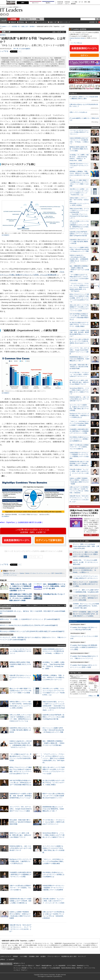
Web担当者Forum (47, 966)
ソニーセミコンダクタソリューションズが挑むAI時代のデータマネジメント (20, 651)
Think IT (38, 966)
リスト (19, 51)
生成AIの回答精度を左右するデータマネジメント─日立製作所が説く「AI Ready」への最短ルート (53, 651)
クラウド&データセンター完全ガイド (24, 966)
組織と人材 (53, 22)
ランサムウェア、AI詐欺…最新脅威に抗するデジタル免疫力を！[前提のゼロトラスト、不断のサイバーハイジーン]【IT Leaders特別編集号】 (33, 638)
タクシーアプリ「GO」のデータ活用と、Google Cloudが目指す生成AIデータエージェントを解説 (21, 809)
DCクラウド (35, 3)
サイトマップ (82, 956)
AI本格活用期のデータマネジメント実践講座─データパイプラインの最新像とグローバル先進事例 (53, 888)
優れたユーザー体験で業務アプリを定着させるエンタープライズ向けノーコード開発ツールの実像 (20, 691)
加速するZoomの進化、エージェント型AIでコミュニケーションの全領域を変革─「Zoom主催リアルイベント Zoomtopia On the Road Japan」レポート (54, 706)
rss (7, 14)
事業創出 (22, 22)
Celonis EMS (59, 573)
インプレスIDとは (76, 43)
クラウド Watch (71, 966)
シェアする (4, 51)
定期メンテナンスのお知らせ (78, 112)
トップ (4, 21)
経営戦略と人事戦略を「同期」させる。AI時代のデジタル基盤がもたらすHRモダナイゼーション (53, 677)
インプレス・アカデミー (20, 970)
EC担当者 (67, 2)
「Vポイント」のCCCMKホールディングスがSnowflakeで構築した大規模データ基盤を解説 (53, 861)
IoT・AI (81, 2)
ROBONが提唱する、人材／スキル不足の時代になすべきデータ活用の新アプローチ (20, 848)
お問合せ (2, 959)
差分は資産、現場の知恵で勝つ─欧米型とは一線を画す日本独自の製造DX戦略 (20, 822)
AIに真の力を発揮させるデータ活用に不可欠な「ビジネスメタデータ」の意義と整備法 (53, 783)
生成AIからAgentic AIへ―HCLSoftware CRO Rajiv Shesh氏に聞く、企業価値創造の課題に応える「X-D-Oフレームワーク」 (79, 259)
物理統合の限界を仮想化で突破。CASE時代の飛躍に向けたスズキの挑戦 (20, 664)
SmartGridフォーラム (83, 966)
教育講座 (73, 4)
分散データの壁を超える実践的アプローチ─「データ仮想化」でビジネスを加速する (20, 888)
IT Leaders (11, 10)
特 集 (38, 19)
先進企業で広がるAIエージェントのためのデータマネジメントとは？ (20, 677)
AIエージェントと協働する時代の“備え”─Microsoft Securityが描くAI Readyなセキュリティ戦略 (53, 730)
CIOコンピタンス (65, 22)
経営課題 (13, 19)
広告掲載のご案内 (34, 956)
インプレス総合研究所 (59, 966)
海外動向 (32, 26)
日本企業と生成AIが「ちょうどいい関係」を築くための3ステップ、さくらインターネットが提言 (53, 901)
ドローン (67, 4)
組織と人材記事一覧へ (59, 32)
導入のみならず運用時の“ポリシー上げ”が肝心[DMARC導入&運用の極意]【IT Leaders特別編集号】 (32, 631)
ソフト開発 (74, 2)
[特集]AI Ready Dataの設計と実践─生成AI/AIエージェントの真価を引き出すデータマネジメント (84, 513)
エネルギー (60, 4)
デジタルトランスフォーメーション (40, 573)
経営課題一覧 (16, 26)
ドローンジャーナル (89, 968)
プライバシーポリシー (54, 956)
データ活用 (31, 22)
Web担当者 (60, 2)
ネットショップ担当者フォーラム (23, 968)
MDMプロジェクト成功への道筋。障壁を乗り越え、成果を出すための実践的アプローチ (20, 835)
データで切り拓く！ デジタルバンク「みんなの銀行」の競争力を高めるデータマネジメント (54, 822)
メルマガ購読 (23, 956)
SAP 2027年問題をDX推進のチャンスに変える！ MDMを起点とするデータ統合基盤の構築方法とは (20, 783)
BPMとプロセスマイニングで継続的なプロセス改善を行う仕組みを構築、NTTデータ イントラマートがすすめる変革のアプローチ (79, 298)
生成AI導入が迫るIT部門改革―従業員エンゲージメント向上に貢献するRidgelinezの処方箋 (53, 717)
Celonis (27, 573)
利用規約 (15, 956)
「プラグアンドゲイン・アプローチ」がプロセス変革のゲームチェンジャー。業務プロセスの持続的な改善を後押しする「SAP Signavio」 (53, 758)
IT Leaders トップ (5, 26)
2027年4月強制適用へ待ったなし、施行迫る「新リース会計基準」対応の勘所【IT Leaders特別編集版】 (33, 612)
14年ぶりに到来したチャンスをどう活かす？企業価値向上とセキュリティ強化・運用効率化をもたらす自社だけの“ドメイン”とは (79, 225)
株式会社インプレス (19, 963)
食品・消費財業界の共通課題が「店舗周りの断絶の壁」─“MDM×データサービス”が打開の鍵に (54, 743)
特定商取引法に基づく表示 (69, 956)
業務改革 (13, 22)
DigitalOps (6, 573)
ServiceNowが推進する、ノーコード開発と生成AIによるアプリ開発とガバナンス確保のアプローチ (53, 835)
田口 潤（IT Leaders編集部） (22, 49)
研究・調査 (87, 2)
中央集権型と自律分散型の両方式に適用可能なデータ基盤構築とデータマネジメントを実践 (20, 874)
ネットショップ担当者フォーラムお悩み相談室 (47, 968)
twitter (1, 14)
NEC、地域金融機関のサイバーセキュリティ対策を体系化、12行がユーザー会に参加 (54, 586)
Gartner (22, 573)
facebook (4, 14)
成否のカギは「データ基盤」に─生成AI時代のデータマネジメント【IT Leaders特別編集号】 (30, 619)
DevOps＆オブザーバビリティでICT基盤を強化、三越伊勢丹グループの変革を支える (20, 861)
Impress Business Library (77, 38)
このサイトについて (6, 956)
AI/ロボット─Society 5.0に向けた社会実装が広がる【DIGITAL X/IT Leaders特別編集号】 (29, 625)
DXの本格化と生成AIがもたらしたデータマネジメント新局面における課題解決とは (53, 874)
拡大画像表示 (6, 235)
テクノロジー (26, 19)
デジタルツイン (14, 573)
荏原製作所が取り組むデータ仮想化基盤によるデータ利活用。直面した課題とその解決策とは (20, 901)
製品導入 (48, 3)
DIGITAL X (80, 968)
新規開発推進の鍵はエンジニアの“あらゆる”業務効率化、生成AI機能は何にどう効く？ (53, 809)
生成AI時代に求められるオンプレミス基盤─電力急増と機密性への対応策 (20, 730)
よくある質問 (10, 959)
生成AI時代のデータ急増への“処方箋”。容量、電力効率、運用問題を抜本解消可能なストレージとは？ (21, 796)
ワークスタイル (42, 22)
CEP (53, 573)
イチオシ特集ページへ (91, 535)
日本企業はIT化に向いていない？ (54, 594)
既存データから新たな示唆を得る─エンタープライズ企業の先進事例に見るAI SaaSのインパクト (53, 796)
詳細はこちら (93, 696)
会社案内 (43, 956)
